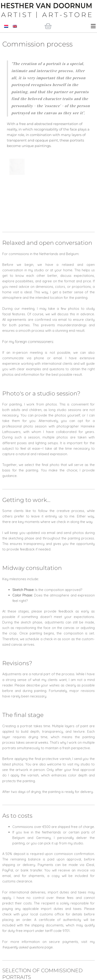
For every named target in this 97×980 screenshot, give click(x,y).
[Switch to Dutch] (6, 26)
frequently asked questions (23, 929)
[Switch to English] (15, 26)
